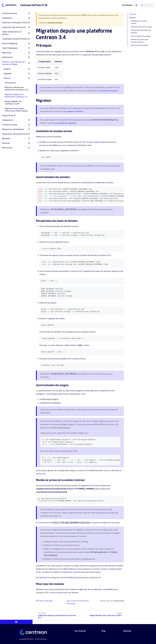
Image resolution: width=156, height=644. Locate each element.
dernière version (55, 23)
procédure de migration (66, 123)
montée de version (109, 91)
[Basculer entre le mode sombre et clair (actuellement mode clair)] (136, 5)
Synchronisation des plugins (141, 36)
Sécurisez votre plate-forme (15, 22)
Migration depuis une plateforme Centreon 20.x (17, 89)
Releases (6, 138)
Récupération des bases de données (141, 31)
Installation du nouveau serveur (139, 22)
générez (44, 577)
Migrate (7, 78)
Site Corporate (80, 631)
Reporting (7, 53)
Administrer (7, 57)
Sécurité (6, 143)
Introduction (10, 83)
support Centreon (75, 111)
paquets (97, 142)
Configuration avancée (71, 572)
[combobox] (147, 5)
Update (7, 69)
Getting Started (10, 13)
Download (127, 631)
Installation (7, 18)
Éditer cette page (44, 601)
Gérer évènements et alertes (12, 33)
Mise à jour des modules (140, 45)
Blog (104, 631)
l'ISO (84, 142)
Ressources (7, 148)
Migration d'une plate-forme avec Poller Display (16, 110)
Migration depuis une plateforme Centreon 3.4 (16, 96)
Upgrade (7, 73)
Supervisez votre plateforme (15, 134)
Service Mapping (10, 43)
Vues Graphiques (10, 48)
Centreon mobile (10, 125)
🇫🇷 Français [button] (127, 5)
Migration (132, 18)
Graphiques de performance (15, 39)
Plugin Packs (9, 115)
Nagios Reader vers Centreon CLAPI (13, 103)
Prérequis (133, 14)
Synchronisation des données (142, 27)
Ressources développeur (13, 129)
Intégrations (8, 120)
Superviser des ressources (14, 27)
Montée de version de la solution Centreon (140, 41)
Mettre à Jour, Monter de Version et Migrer (13, 63)
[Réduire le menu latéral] (16, 622)
